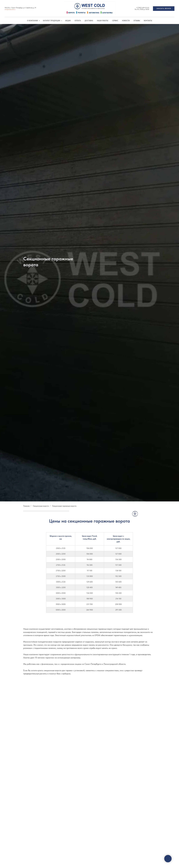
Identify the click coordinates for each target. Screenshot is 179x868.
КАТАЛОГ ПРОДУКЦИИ (52, 21)
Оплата (78, 21)
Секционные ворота (41, 506)
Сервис (115, 21)
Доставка (89, 21)
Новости (126, 21)
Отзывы (137, 21)
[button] (164, 9)
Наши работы (103, 21)
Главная (26, 506)
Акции (68, 21)
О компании (33, 21)
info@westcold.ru (10, 9)
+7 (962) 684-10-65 (143, 8)
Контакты (148, 21)
